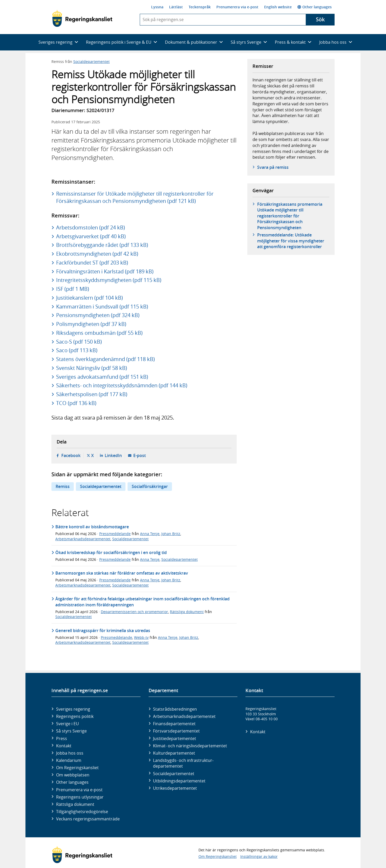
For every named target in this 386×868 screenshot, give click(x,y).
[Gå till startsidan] (82, 18)
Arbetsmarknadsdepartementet (83, 539)
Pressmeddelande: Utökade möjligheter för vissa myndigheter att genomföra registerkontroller (291, 241)
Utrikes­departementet (175, 788)
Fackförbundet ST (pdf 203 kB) (92, 263)
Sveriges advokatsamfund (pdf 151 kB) (102, 377)
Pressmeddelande (115, 534)
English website (278, 7)
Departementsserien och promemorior (134, 612)
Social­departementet (174, 774)
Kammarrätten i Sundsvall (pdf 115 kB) (102, 307)
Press (62, 738)
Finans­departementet (174, 724)
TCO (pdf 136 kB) (76, 403)
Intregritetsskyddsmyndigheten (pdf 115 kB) (109, 280)
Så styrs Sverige (71, 731)
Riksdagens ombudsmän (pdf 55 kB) (99, 333)
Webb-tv (141, 637)
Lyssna (157, 7)
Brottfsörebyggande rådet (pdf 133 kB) (102, 245)
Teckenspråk (200, 7)
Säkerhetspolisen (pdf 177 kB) (92, 394)
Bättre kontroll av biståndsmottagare (92, 527)
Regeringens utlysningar (80, 797)
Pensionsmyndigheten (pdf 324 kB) (98, 315)
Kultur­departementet (174, 753)
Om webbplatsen (73, 775)
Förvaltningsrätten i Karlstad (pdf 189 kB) (105, 271)
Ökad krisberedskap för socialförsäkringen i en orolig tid (111, 552)
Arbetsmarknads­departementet (184, 716)
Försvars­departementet (176, 731)
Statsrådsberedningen (175, 709)
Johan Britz (171, 534)
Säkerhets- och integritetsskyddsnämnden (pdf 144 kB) (122, 385)
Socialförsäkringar (150, 486)
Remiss (63, 486)
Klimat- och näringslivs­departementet (190, 746)
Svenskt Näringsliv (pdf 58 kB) (92, 368)
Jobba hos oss (70, 753)
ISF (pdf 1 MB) (73, 289)
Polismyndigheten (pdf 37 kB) (91, 324)
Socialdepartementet (91, 62)
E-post (139, 455)
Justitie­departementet (175, 738)
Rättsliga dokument (187, 612)
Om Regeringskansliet (77, 768)
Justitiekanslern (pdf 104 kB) (89, 298)
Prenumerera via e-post (237, 7)
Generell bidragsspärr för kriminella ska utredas (103, 631)
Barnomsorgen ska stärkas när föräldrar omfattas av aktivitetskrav (122, 573)
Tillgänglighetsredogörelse (82, 812)
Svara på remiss (273, 167)
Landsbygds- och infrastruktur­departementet (183, 763)
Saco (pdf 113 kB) (77, 350)
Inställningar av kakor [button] (259, 856)
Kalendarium (69, 760)
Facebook (71, 455)
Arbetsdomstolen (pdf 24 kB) (91, 227)
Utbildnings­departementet (179, 781)
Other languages (315, 7)
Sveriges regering (73, 709)
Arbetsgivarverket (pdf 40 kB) (91, 236)
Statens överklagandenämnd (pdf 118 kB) (105, 359)
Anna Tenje (150, 534)
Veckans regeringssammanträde (88, 819)
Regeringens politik (75, 716)
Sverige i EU (68, 724)
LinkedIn (113, 455)
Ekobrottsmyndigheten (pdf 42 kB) (97, 254)
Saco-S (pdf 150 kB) (79, 342)
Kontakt (64, 746)
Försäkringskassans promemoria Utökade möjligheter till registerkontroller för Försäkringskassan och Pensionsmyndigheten (290, 216)
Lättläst (176, 7)
